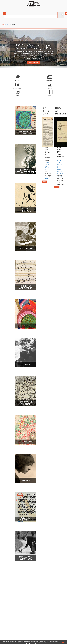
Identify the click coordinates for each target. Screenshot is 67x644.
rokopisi (59, 177)
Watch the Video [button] (33, 63)
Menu (13, 25)
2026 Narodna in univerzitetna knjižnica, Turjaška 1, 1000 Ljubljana (40, 642)
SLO (3, 25)
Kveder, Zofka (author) (60, 163)
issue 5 (47, 179)
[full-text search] (62, 15)
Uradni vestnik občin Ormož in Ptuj (47, 166)
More (44, 182)
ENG (6, 25)
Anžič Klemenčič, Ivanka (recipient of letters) (60, 170)
